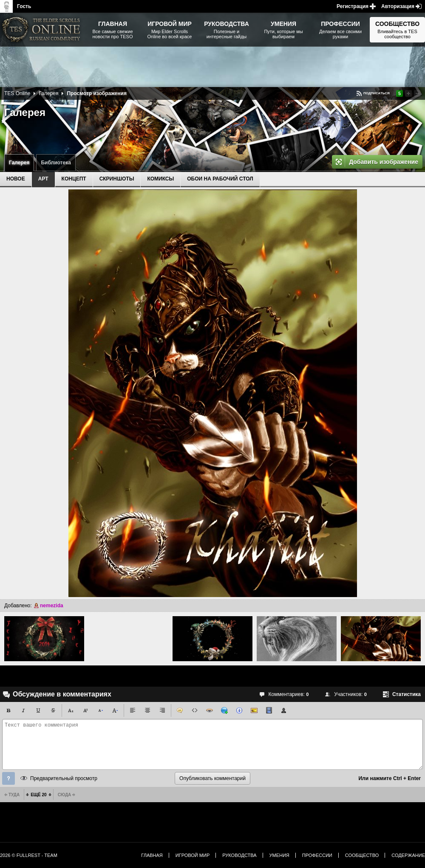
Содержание (408, 855)
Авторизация (398, 6)
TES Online (17, 93)
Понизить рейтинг (417, 93)
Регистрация (353, 6)
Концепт (74, 179)
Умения (279, 855)
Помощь (8, 778)
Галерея (19, 163)
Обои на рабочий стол (220, 179)
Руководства (239, 855)
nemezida (52, 606)
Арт (43, 179)
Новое (16, 179)
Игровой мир (193, 855)
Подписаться (377, 93)
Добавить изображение (384, 162)
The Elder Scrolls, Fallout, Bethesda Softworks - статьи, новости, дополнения (42, 30)
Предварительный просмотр (64, 778)
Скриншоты (117, 179)
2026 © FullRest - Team (29, 855)
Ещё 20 (38, 795)
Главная (152, 855)
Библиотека (56, 163)
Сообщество (362, 855)
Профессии (317, 855)
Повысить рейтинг (408, 93)
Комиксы (160, 179)
